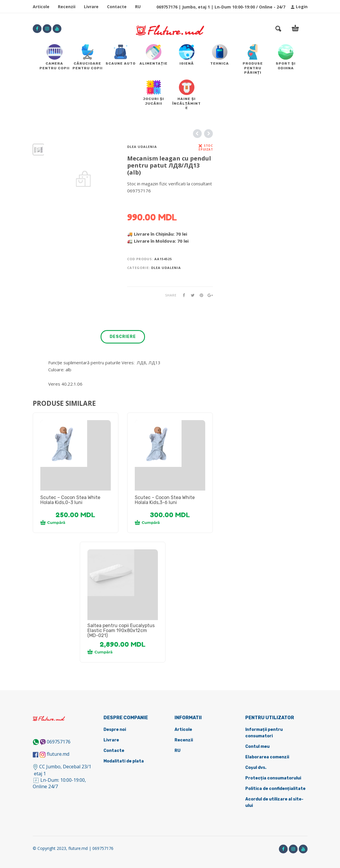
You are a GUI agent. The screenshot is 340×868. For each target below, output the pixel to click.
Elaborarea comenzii (267, 757)
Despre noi (115, 730)
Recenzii (67, 7)
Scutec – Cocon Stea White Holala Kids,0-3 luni (70, 500)
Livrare (91, 7)
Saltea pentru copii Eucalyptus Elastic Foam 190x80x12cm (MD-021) (121, 630)
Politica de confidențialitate (275, 789)
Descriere (123, 337)
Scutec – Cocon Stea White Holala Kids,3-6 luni (165, 500)
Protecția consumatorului (273, 778)
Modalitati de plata (124, 761)
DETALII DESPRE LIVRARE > (156, 202)
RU (138, 7)
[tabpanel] (76, 444)
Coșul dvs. (256, 768)
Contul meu (257, 747)
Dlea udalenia (142, 147)
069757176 (59, 742)
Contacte (117, 7)
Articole (41, 7)
